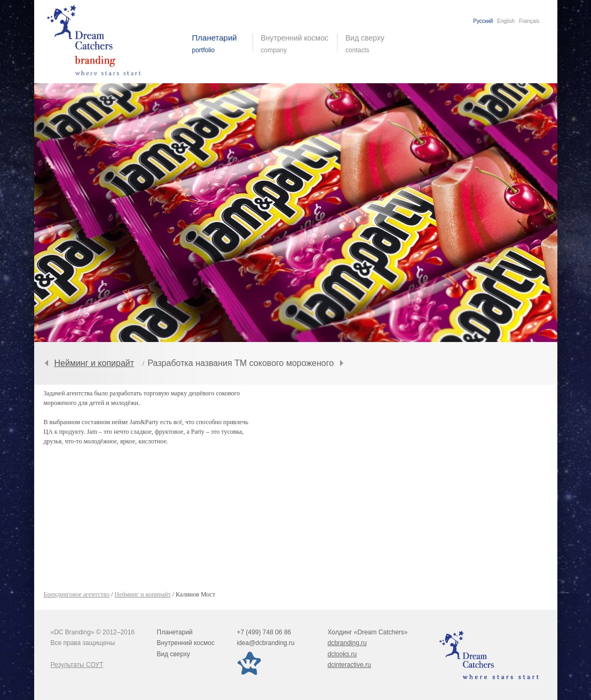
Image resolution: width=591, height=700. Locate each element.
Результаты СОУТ (77, 665)
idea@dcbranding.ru (266, 643)
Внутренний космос (186, 643)
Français (529, 21)
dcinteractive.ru (349, 665)
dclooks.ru (342, 654)
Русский (483, 21)
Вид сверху (371, 44)
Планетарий (175, 632)
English (506, 21)
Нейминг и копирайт (94, 363)
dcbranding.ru (347, 643)
